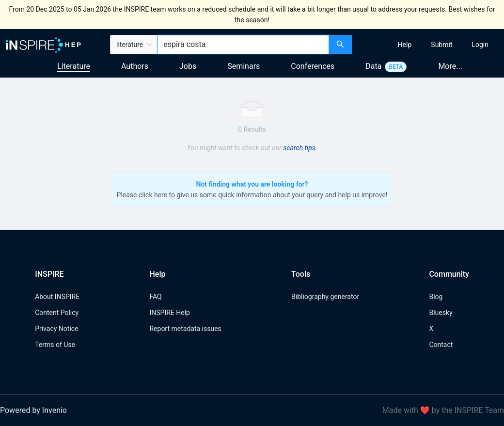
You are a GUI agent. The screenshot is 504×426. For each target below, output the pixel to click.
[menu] (429, 45)
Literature (74, 66)
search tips (299, 148)
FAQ (155, 297)
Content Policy (57, 313)
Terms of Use (55, 345)
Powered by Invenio (33, 410)
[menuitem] (405, 45)
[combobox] (243, 45)
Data (373, 66)
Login (480, 45)
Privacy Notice (56, 329)
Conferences (313, 66)
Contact (441, 345)
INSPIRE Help (169, 313)
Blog (436, 297)
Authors (135, 66)
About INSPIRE (57, 297)
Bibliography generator (325, 297)
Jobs (188, 66)
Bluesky (441, 313)
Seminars (244, 66)
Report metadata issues (185, 329)
